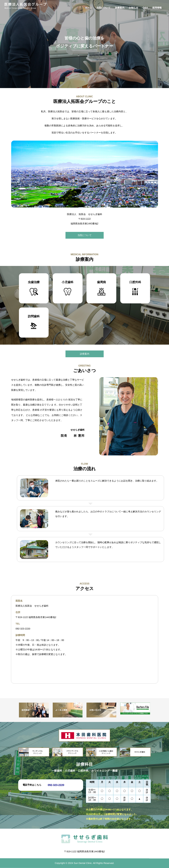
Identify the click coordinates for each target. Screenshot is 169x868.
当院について (104, 8)
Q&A (145, 8)
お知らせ (133, 8)
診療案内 (120, 8)
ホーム (89, 8)
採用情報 (157, 8)
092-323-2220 (23, 629)
